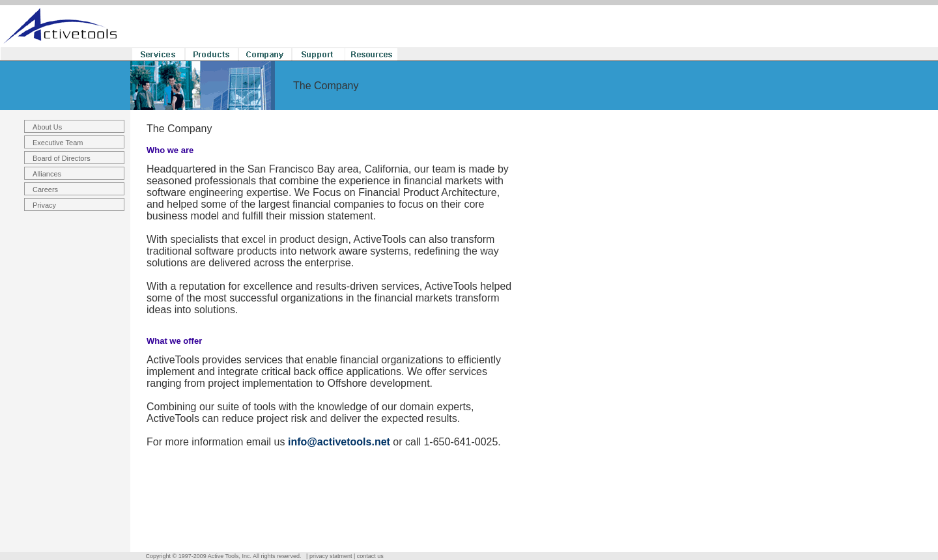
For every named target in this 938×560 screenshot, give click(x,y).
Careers (45, 189)
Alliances (47, 174)
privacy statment (331, 556)
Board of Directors (62, 158)
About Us (47, 127)
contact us (370, 556)
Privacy (44, 205)
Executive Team (58, 143)
